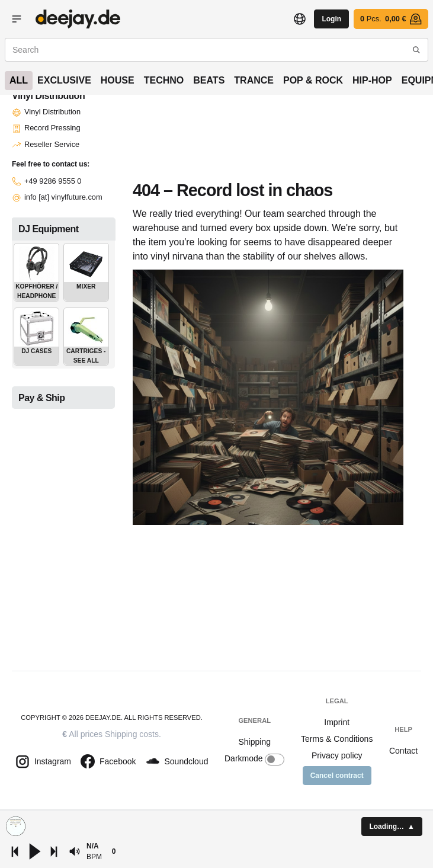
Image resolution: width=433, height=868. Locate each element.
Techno (164, 80)
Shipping (254, 742)
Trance (254, 80)
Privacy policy (337, 755)
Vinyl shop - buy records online (78, 19)
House (118, 80)
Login (331, 19)
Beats (209, 80)
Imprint (337, 722)
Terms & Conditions (337, 739)
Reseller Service (46, 144)
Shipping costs (132, 734)
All (19, 80)
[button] (75, 851)
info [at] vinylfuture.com (57, 197)
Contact (403, 751)
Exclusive (64, 80)
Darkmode (254, 760)
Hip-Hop (372, 80)
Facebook (108, 761)
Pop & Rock (313, 80)
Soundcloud (177, 761)
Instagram (43, 761)
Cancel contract (337, 776)
